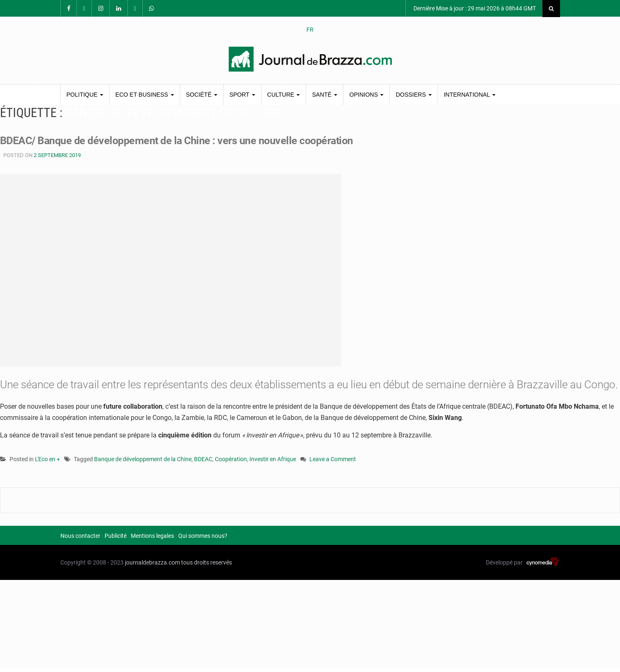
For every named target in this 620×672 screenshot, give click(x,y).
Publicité (116, 536)
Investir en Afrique (273, 459)
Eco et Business (144, 95)
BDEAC (203, 459)
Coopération (231, 459)
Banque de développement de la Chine (143, 459)
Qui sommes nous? (203, 536)
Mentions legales (152, 536)
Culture (284, 95)
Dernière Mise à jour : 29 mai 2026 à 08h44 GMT (474, 8)
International (470, 95)
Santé (325, 95)
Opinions (366, 95)
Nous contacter (80, 536)
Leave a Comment (333, 460)
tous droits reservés (207, 562)
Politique (85, 95)
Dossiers (413, 95)
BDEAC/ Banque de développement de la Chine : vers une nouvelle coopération (184, 140)
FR (310, 30)
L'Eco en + (47, 459)
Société (202, 95)
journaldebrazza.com (152, 562)
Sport (242, 95)
